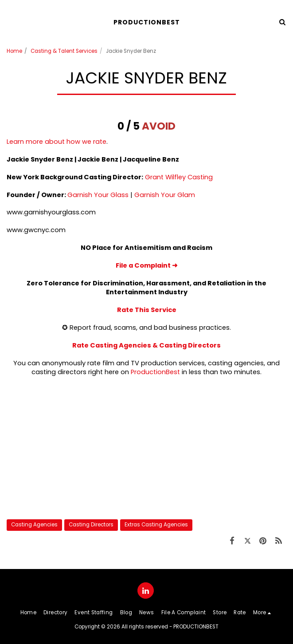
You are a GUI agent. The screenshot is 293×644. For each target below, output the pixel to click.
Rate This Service (147, 310)
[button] (10, 22)
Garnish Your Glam (165, 195)
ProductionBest (155, 372)
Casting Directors (91, 525)
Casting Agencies (34, 525)
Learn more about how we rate (57, 142)
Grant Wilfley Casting (179, 177)
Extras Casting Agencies (156, 525)
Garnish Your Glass (98, 195)
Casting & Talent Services (64, 51)
